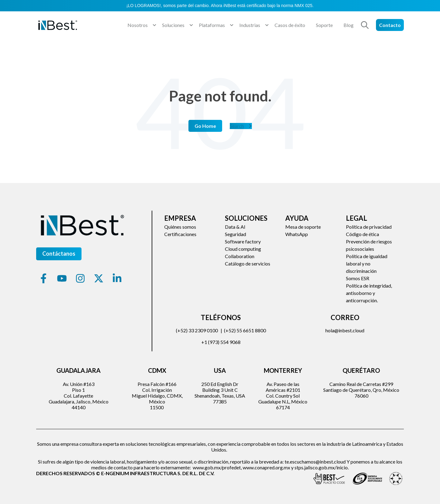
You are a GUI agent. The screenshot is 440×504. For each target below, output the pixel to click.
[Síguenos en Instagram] (80, 278)
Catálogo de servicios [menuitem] (248, 263)
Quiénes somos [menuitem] (180, 227)
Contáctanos (59, 254)
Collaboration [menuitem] (240, 256)
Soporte (324, 25)
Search (241, 126)
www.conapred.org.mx (266, 467)
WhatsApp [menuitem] (297, 234)
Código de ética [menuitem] (362, 234)
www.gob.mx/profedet (217, 467)
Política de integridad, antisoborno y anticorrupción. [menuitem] (369, 293)
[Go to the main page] (58, 25)
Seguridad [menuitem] (235, 234)
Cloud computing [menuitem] (243, 249)
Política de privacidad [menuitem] (369, 227)
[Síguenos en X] (99, 278)
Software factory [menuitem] (243, 241)
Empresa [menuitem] (180, 218)
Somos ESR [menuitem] (358, 278)
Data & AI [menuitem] (235, 227)
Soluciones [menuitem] (246, 218)
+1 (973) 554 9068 (221, 342)
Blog (349, 25)
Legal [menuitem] (357, 218)
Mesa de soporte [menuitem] (303, 227)
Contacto (390, 25)
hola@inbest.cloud (345, 330)
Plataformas (212, 25)
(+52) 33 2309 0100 (197, 330)
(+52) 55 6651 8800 (245, 330)
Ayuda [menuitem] (297, 218)
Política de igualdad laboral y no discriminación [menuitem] (367, 263)
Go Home (205, 126)
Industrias (250, 25)
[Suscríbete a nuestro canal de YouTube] (62, 278)
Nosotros (138, 25)
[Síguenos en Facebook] (44, 278)
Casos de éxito (290, 25)
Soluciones (173, 25)
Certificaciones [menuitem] (180, 234)
